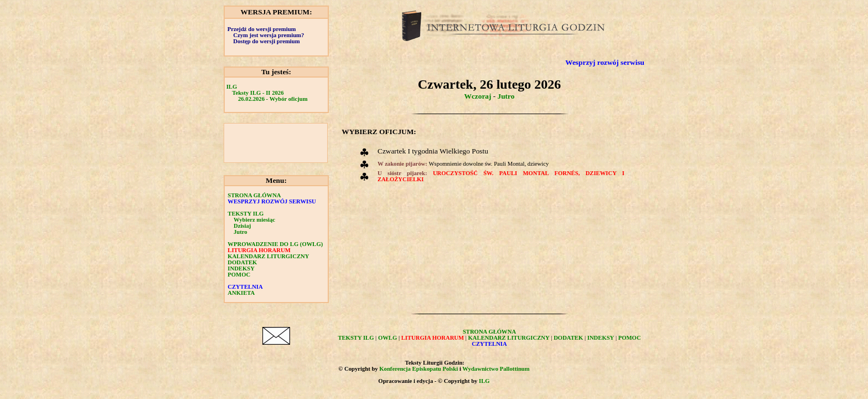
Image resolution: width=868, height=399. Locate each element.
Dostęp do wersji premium (266, 41)
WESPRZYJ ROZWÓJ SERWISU (272, 201)
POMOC (239, 275)
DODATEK (242, 262)
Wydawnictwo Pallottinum (496, 369)
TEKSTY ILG (246, 214)
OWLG (387, 338)
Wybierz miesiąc (254, 220)
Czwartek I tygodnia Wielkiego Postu (433, 151)
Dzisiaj (242, 226)
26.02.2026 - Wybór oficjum (273, 99)
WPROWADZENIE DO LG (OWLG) (275, 244)
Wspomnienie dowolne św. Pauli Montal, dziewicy (489, 164)
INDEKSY (241, 268)
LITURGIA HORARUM (259, 250)
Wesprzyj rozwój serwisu (605, 62)
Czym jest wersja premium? (268, 35)
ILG (232, 87)
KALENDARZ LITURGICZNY (268, 256)
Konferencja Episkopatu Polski (418, 369)
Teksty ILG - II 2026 (258, 93)
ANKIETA (241, 293)
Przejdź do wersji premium (262, 29)
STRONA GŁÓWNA (254, 195)
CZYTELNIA (245, 287)
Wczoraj (478, 96)
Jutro (241, 232)
